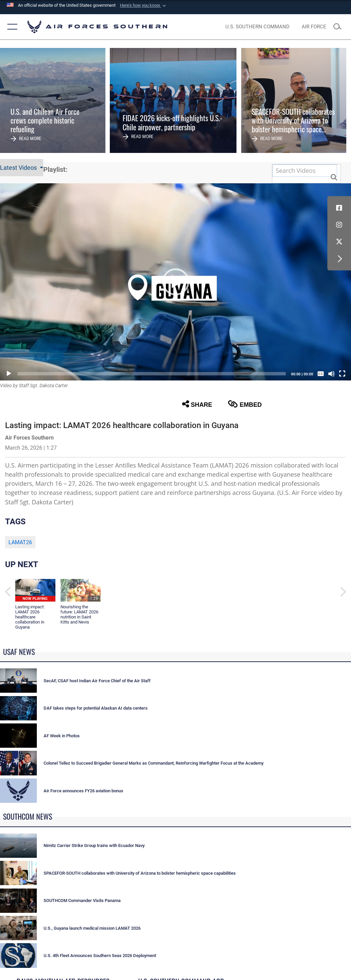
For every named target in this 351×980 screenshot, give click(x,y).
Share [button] (197, 404)
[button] (144, 5)
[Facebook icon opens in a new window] (339, 208)
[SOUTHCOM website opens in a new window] (257, 27)
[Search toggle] (339, 27)
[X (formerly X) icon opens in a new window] (339, 242)
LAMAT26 (20, 542)
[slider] (152, 374)
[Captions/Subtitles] (321, 374)
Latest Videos (19, 168)
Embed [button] (245, 404)
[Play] (9, 374)
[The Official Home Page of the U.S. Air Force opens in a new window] (314, 27)
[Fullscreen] (342, 374)
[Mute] (331, 374)
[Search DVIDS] (305, 170)
